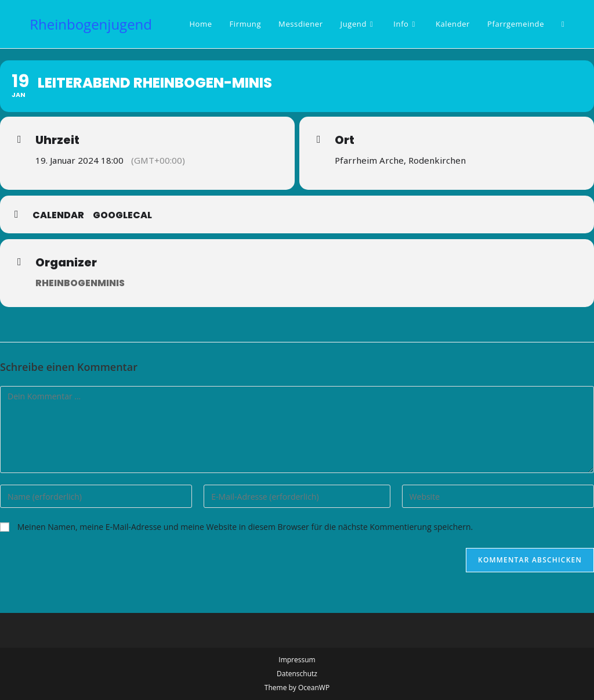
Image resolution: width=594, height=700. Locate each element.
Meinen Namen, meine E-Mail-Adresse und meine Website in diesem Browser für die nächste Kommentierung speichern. (245, 527)
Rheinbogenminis (80, 283)
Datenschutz (297, 674)
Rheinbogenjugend (91, 24)
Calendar (58, 215)
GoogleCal (122, 215)
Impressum (297, 660)
